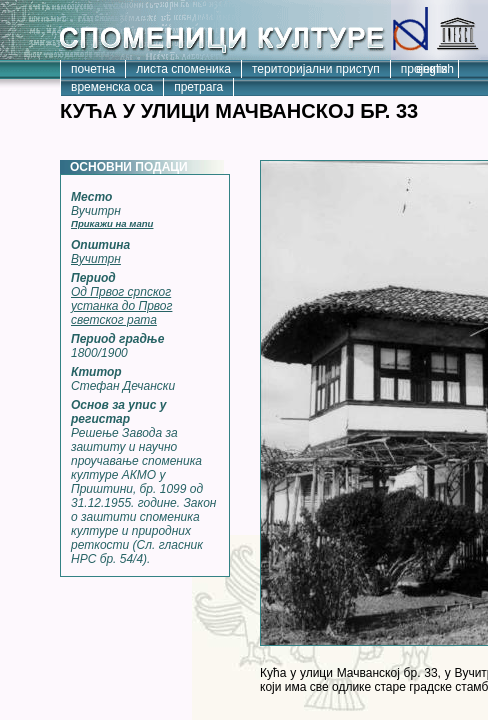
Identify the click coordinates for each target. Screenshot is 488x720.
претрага (198, 87)
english (435, 69)
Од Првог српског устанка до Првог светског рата (121, 306)
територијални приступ (316, 69)
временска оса (112, 87)
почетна (93, 69)
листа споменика (183, 69)
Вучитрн (96, 259)
